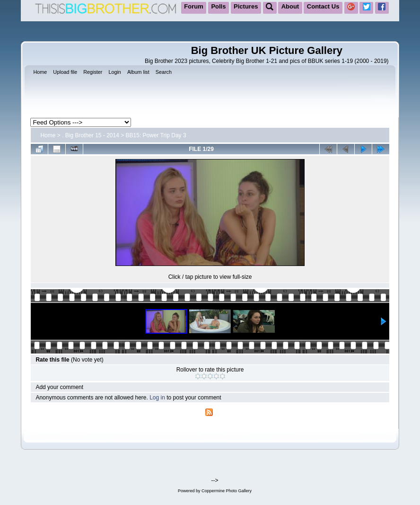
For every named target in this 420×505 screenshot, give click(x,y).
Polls (218, 6)
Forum (193, 6)
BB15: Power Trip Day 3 (156, 135)
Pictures (246, 6)
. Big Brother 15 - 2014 (91, 135)
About (290, 6)
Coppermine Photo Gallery (227, 491)
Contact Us (323, 6)
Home (48, 135)
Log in (157, 398)
